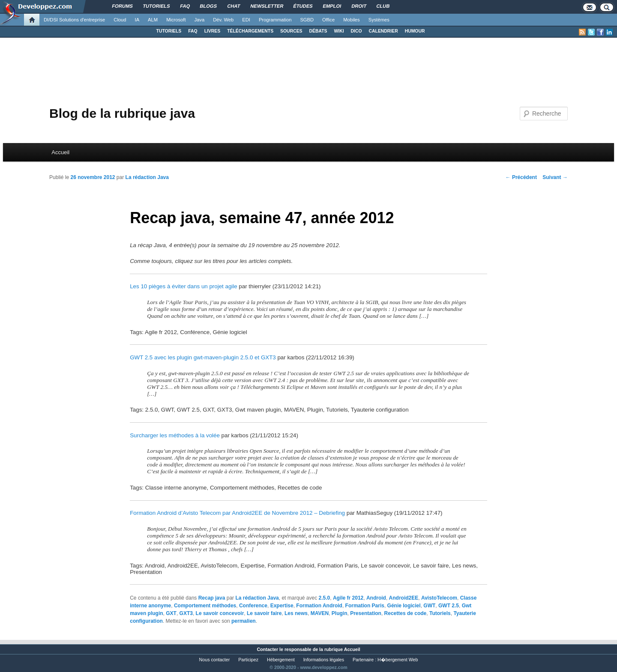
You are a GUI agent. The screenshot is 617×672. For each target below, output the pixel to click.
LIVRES (213, 31)
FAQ (193, 31)
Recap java (212, 598)
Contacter (267, 649)
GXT (171, 613)
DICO (356, 31)
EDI (246, 20)
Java (200, 20)
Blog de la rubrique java (122, 113)
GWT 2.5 (449, 606)
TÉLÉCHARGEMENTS (250, 31)
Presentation (366, 613)
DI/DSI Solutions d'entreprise (74, 20)
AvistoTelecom (439, 598)
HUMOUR (415, 31)
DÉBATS (318, 31)
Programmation (275, 20)
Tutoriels (440, 613)
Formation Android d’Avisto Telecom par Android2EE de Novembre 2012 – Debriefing (237, 513)
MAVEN (320, 613)
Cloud (120, 20)
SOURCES (291, 31)
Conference (253, 606)
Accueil (60, 152)
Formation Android (319, 606)
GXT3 (186, 613)
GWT (429, 606)
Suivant (555, 177)
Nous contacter (215, 660)
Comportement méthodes (205, 606)
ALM (153, 20)
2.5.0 (325, 598)
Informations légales (324, 660)
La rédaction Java (147, 177)
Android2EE (404, 598)
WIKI (339, 31)
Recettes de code (406, 613)
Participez (248, 660)
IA (137, 20)
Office (328, 20)
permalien (244, 621)
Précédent (521, 177)
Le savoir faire (264, 613)
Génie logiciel (404, 606)
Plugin (340, 613)
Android (376, 598)
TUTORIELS (169, 31)
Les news (296, 613)
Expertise (282, 606)
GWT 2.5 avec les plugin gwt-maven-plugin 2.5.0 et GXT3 (203, 357)
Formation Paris (365, 606)
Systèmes (379, 20)
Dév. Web (223, 20)
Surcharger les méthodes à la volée (175, 435)
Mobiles (352, 20)
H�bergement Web (398, 660)
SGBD (307, 20)
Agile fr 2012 (348, 598)
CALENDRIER (383, 31)
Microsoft (176, 20)
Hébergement (281, 660)
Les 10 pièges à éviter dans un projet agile (183, 286)
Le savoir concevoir (220, 613)
